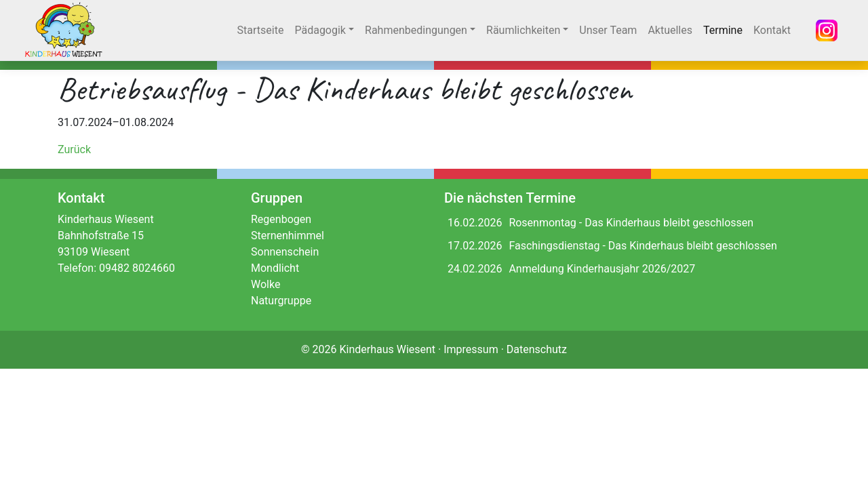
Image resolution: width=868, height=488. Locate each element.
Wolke (265, 284)
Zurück (74, 149)
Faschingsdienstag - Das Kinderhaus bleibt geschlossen (643, 246)
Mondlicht (275, 268)
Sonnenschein (285, 252)
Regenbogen (281, 219)
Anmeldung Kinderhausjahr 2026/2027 (602, 269)
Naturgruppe (281, 301)
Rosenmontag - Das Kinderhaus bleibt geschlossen (631, 223)
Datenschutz (537, 349)
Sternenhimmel (288, 236)
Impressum (471, 349)
